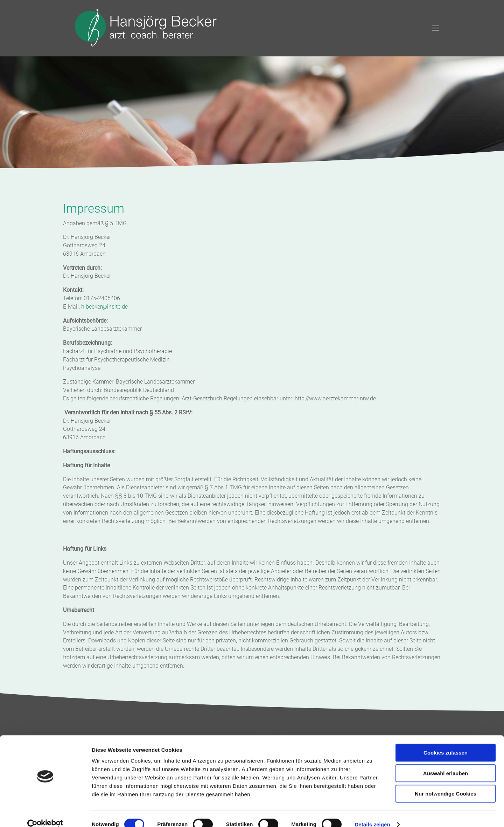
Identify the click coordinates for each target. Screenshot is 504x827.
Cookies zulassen (446, 741)
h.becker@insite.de (104, 307)
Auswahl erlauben (446, 762)
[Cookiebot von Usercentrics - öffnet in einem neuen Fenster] (45, 813)
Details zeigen (372, 813)
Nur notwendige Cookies (446, 782)
